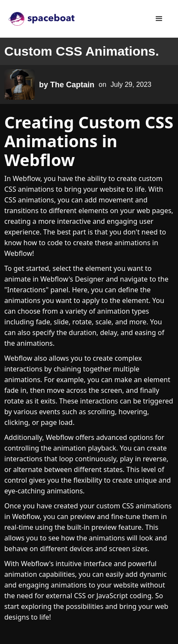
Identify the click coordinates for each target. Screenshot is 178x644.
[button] (159, 19)
